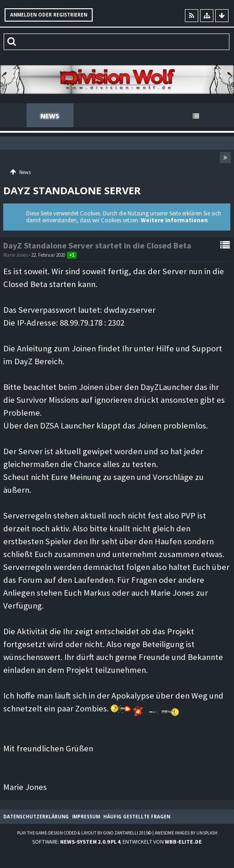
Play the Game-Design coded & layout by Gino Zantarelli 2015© (84, 833)
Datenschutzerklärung (36, 817)
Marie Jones (16, 255)
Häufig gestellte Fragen (137, 817)
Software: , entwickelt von (117, 842)
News (50, 116)
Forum (95, 116)
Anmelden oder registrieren (49, 15)
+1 (72, 255)
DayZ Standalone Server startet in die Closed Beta (97, 245)
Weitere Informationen (174, 220)
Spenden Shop (150, 116)
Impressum (86, 817)
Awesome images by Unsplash (186, 833)
